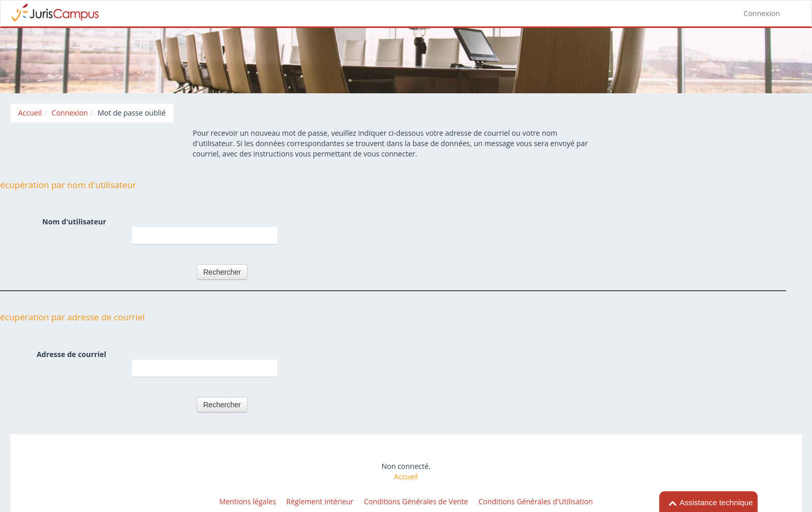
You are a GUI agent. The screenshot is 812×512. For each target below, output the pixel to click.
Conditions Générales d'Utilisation (536, 501)
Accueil (406, 477)
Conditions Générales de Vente (416, 501)
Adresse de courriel (71, 354)
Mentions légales (248, 501)
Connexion (762, 13)
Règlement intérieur (320, 501)
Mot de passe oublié (132, 113)
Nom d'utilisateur (74, 222)
